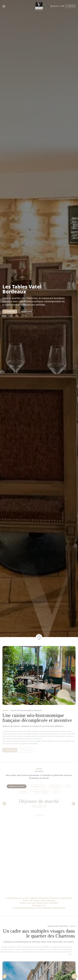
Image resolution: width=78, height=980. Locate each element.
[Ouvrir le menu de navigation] (4, 6)
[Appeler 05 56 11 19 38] (74, 976)
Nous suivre (27, 312)
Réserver (70, 6)
